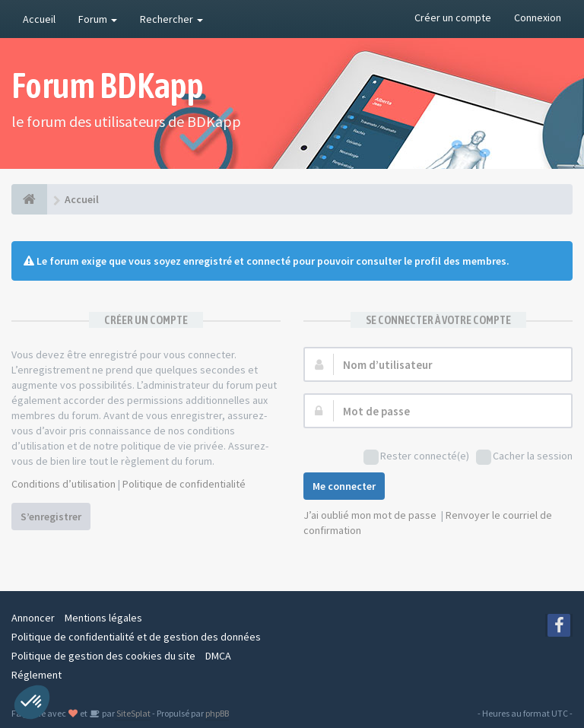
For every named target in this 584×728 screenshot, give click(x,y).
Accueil (39, 19)
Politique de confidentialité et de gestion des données (136, 637)
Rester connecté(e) (416, 457)
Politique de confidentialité (184, 484)
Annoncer (33, 618)
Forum (98, 19)
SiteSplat (133, 713)
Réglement (36, 675)
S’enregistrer (51, 517)
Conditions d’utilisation (63, 484)
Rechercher (171, 19)
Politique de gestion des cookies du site (103, 656)
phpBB (217, 713)
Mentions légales (103, 618)
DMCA (218, 656)
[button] (32, 702)
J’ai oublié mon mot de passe (370, 515)
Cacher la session (524, 457)
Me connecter (344, 486)
